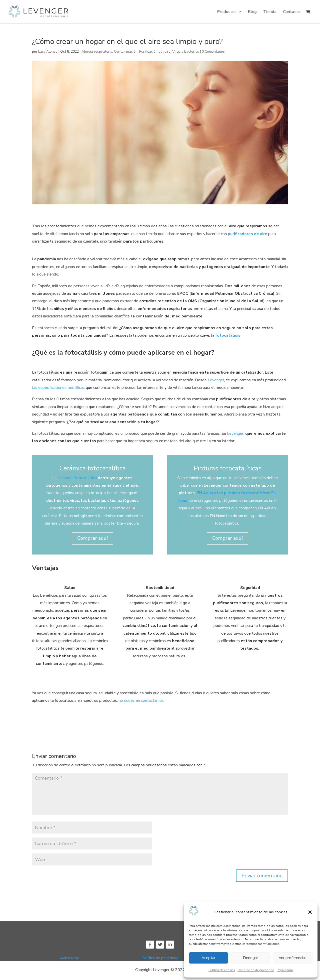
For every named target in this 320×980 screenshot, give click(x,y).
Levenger (215, 380)
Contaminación (126, 52)
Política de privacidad (160, 958)
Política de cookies (222, 970)
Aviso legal (70, 958)
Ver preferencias (293, 958)
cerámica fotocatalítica (77, 478)
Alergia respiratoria (97, 52)
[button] (310, 912)
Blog (252, 12)
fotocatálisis (228, 335)
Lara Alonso (48, 52)
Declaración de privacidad (256, 970)
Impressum (285, 970)
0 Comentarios (213, 52)
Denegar (250, 958)
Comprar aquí (92, 538)
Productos (227, 12)
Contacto (292, 12)
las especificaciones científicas (58, 388)
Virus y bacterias (186, 52)
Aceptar (208, 958)
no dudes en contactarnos (141, 700)
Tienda (270, 12)
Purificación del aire (155, 52)
